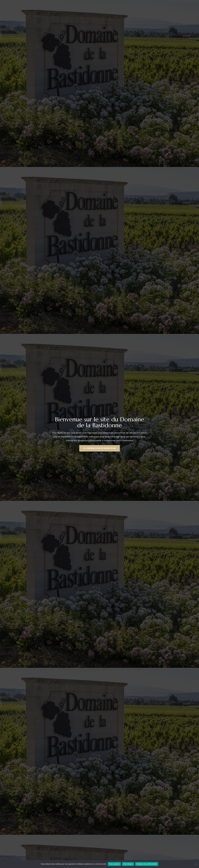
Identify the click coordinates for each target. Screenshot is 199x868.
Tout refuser (128, 864)
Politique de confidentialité (147, 864)
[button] (100, 448)
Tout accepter (114, 864)
